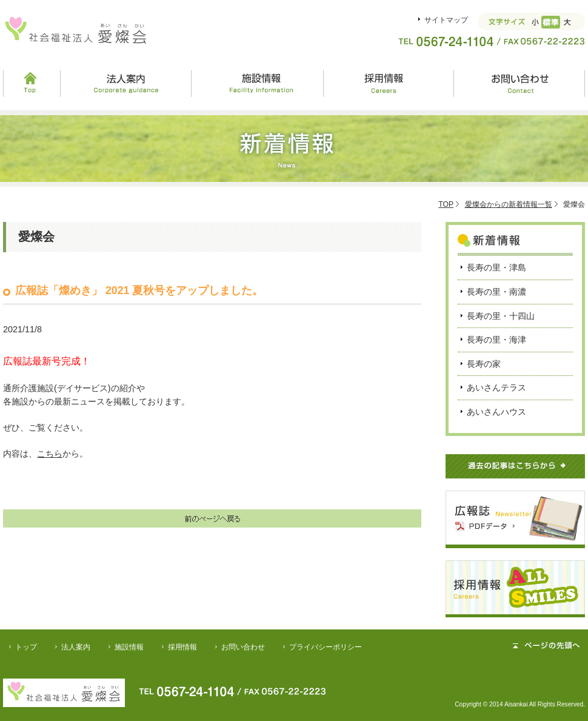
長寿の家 (484, 364)
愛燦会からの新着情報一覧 (509, 204)
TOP (446, 204)
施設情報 (257, 83)
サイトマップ (446, 20)
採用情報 (388, 83)
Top (32, 83)
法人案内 (126, 83)
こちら (50, 454)
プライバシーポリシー (326, 647)
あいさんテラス (496, 387)
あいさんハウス (496, 412)
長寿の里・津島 (496, 267)
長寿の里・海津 (496, 340)
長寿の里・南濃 (496, 292)
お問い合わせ (519, 83)
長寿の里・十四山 (501, 316)
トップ (26, 647)
